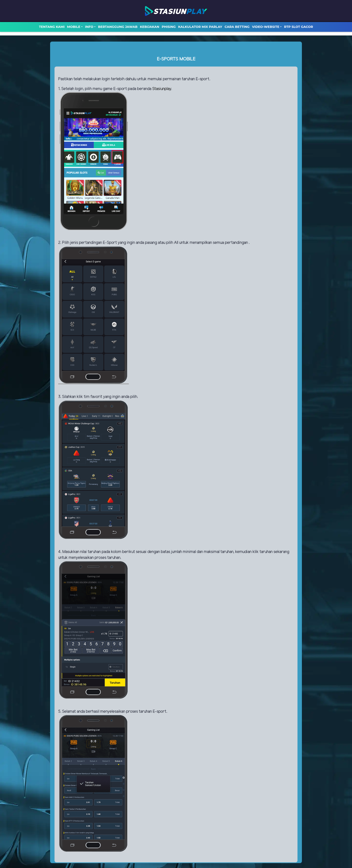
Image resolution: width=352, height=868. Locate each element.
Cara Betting (237, 27)
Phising (169, 27)
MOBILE (74, 27)
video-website (266, 27)
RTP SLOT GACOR (299, 27)
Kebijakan (149, 27)
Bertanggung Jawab (118, 27)
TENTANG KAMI (52, 27)
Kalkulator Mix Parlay (200, 27)
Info (89, 27)
